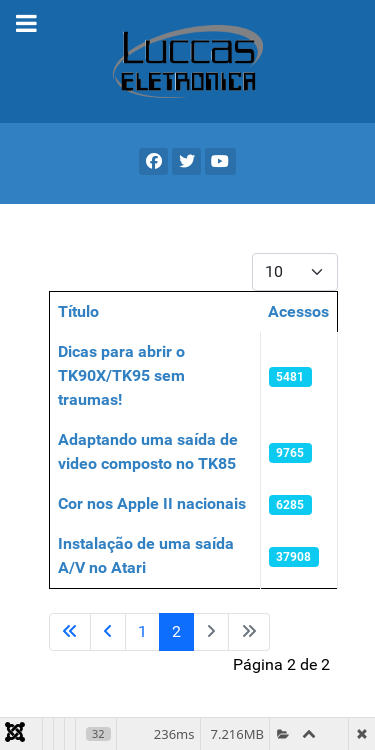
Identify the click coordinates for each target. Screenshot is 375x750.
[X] (186, 161)
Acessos (298, 311)
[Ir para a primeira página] (70, 632)
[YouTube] (220, 161)
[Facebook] (153, 161)
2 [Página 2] (176, 631)
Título (78, 311)
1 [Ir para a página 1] (142, 631)
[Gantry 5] (187, 61)
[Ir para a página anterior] (108, 632)
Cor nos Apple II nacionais (152, 503)
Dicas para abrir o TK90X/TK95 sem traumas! (121, 375)
